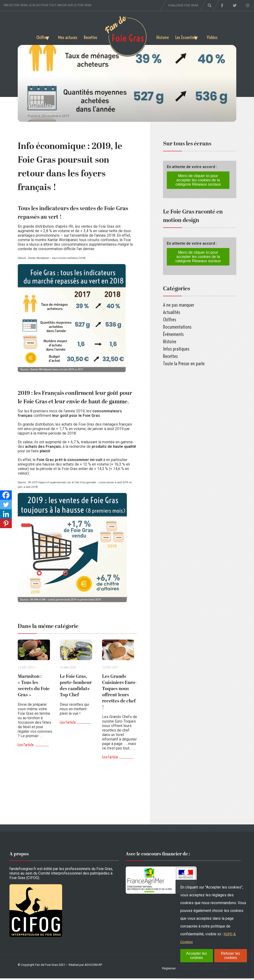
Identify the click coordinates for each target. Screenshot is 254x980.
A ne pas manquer (179, 305)
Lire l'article (26, 746)
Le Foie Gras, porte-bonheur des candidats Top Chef (76, 687)
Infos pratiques (176, 349)
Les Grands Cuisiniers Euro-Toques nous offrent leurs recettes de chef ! (119, 693)
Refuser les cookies (230, 956)
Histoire (163, 37)
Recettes (90, 37)
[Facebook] (6, 495)
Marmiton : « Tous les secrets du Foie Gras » (34, 687)
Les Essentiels (188, 37)
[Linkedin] (6, 514)
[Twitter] (6, 505)
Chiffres (35, 37)
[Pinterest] (6, 523)
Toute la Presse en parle (184, 364)
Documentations (177, 327)
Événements (173, 334)
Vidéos (220, 37)
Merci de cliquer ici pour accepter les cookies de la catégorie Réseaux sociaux (198, 180)
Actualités (39, 105)
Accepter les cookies (197, 956)
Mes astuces (66, 37)
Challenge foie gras (183, 5)
